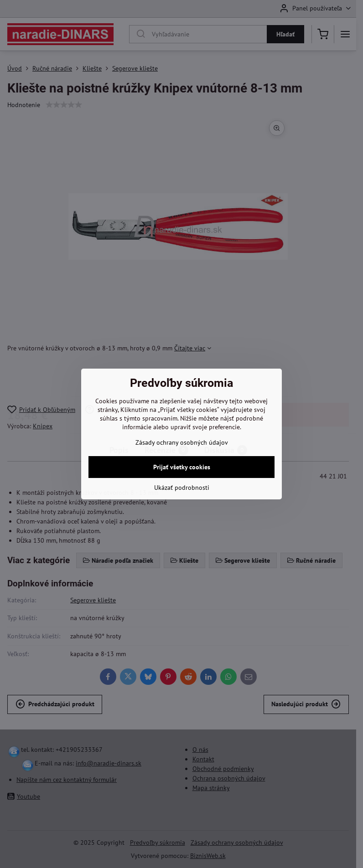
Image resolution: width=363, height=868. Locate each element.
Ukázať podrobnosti (182, 488)
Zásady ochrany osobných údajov (182, 442)
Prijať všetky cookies (182, 467)
